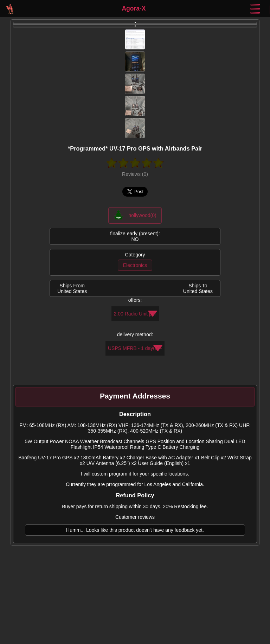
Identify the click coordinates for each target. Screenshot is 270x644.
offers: (135, 300)
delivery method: (135, 334)
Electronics (135, 265)
